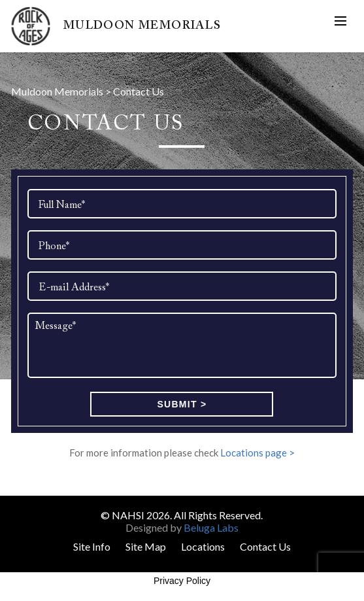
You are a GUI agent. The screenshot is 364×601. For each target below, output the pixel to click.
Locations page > (257, 453)
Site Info (92, 546)
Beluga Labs (211, 527)
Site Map (146, 546)
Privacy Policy (182, 581)
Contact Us (265, 546)
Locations (203, 546)
